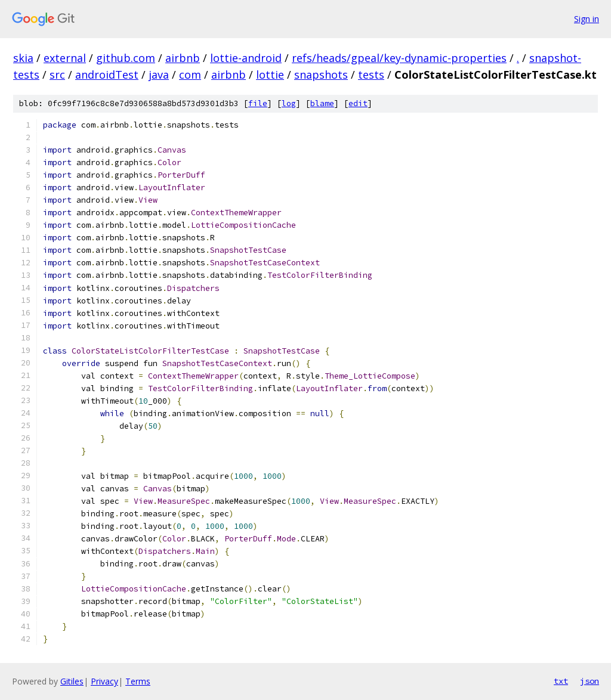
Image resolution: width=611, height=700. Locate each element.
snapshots (321, 75)
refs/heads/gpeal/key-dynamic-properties (399, 58)
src (57, 75)
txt (561, 681)
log (289, 103)
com (190, 75)
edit (358, 103)
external (65, 58)
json (590, 681)
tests (371, 75)
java (159, 75)
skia (23, 58)
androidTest (107, 75)
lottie (270, 75)
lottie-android (246, 58)
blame (322, 103)
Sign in (587, 19)
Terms (138, 681)
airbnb (183, 58)
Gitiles (72, 681)
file (258, 103)
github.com (126, 58)
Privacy (104, 681)
